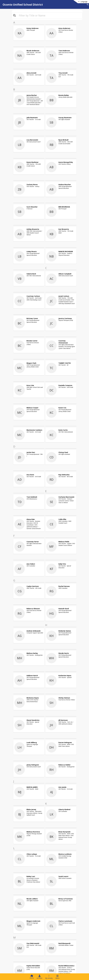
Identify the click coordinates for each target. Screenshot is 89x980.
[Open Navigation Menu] (57, 977)
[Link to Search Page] (87, 5)
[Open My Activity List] (49, 977)
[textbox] (50, 15)
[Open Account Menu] (40, 977)
